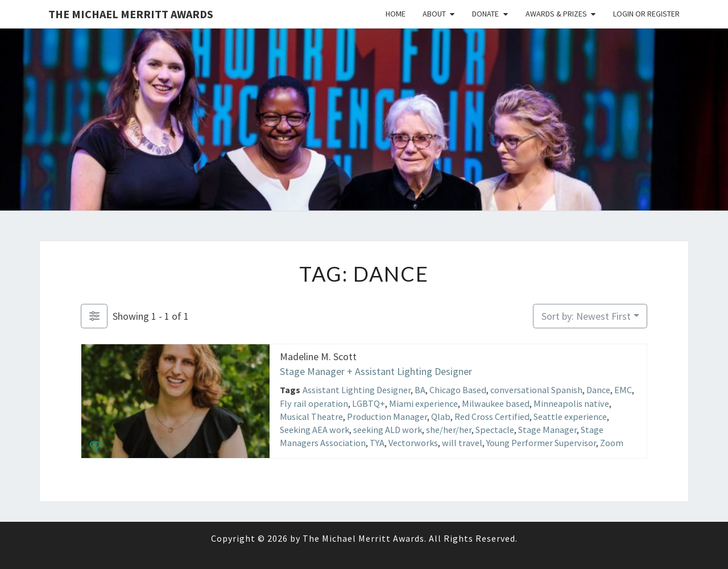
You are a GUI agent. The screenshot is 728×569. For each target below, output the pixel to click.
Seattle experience (570, 416)
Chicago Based (458, 390)
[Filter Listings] (94, 316)
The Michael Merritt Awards (131, 14)
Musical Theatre (311, 416)
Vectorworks (413, 443)
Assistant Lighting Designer (357, 390)
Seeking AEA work (315, 430)
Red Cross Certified (492, 416)
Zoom (612, 443)
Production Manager (387, 416)
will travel (462, 443)
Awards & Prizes (556, 14)
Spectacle (495, 430)
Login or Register (646, 14)
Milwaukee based (496, 403)
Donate (485, 14)
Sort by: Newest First (586, 316)
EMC (623, 390)
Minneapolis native (571, 403)
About (434, 14)
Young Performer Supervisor (541, 443)
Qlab (441, 416)
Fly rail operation (314, 403)
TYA (377, 443)
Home (396, 14)
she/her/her (449, 430)
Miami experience (423, 403)
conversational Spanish (536, 390)
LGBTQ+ (369, 403)
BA (420, 390)
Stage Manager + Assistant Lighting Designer (376, 371)
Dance (598, 390)
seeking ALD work (388, 430)
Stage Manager (547, 430)
